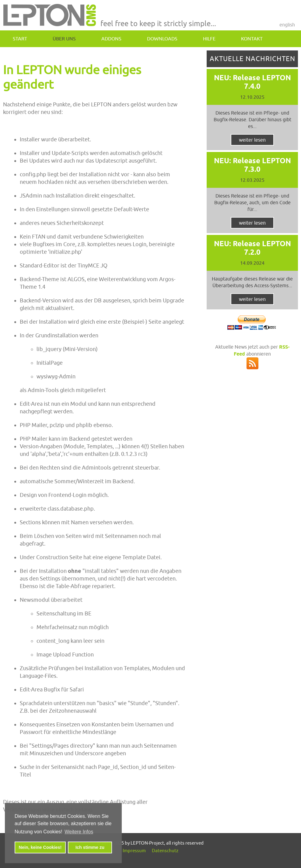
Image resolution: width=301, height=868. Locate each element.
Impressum (134, 851)
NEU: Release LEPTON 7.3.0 (252, 165)
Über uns (64, 39)
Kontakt (252, 39)
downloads (162, 39)
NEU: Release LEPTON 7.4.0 (252, 82)
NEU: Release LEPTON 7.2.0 (252, 248)
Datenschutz (165, 851)
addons (111, 39)
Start (20, 39)
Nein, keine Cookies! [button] (40, 847)
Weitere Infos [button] (79, 832)
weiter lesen (252, 140)
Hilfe (209, 39)
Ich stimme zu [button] (90, 847)
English (287, 25)
